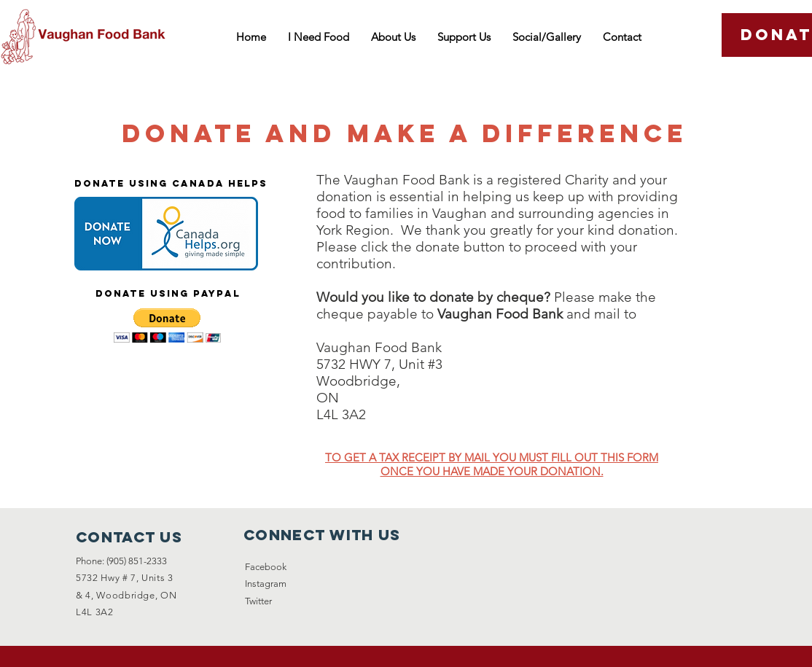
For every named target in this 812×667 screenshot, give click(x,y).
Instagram (266, 584)
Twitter (258, 601)
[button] (167, 325)
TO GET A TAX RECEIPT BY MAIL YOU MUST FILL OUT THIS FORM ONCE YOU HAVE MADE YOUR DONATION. (492, 464)
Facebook (266, 567)
